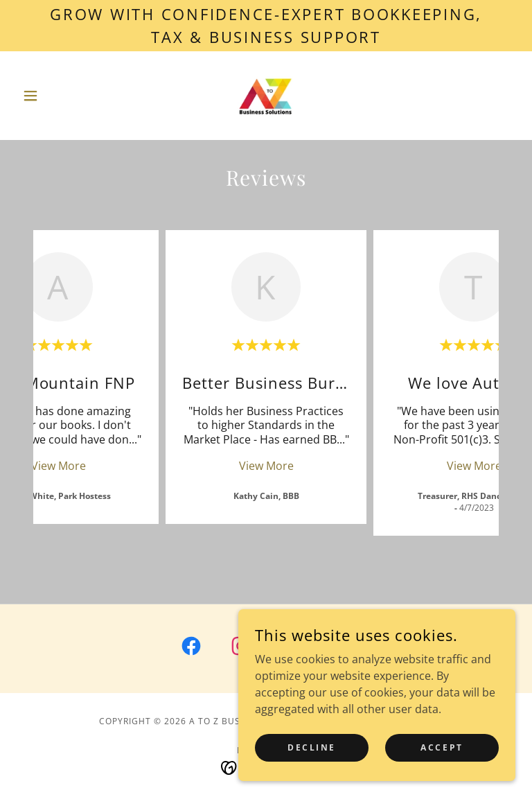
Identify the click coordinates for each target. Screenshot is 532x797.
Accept (442, 747)
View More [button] (59, 466)
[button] (54, 96)
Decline (312, 747)
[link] (266, 96)
